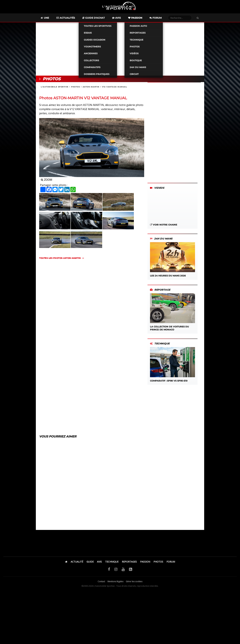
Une (51, 19)
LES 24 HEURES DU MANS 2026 (172, 261)
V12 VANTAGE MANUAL (114, 88)
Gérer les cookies (134, 583)
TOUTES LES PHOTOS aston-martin (60, 260)
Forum (162, 19)
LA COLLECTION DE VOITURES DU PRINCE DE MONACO (172, 314)
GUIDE (90, 563)
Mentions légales (115, 583)
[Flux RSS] (131, 571)
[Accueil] (66, 563)
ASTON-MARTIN (91, 88)
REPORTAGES (129, 563)
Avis (122, 19)
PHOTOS (75, 88)
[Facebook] (109, 571)
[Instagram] (116, 571)
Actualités (72, 19)
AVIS (99, 563)
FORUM (171, 563)
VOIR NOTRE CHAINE (164, 226)
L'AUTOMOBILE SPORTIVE (55, 88)
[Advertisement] (120, 50)
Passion (141, 19)
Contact (101, 583)
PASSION (145, 563)
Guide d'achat (100, 19)
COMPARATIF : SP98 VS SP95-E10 (172, 366)
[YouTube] (123, 571)
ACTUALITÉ (77, 563)
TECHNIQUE (112, 563)
